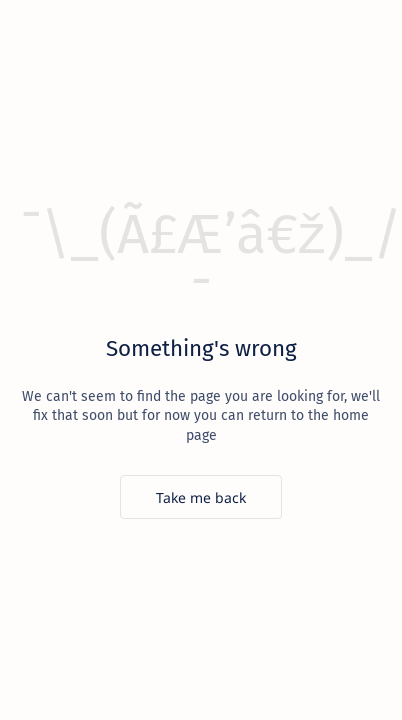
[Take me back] (201, 497)
